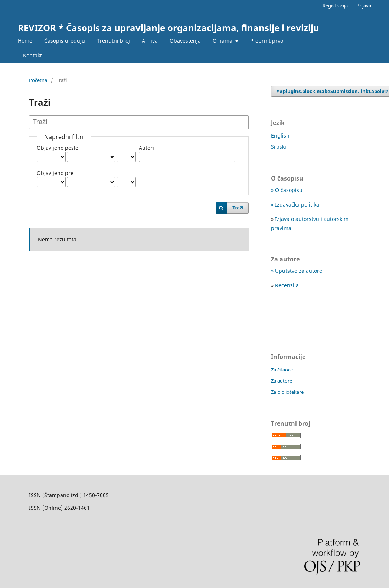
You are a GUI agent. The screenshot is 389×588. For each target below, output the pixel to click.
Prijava (364, 6)
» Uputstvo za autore (297, 271)
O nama (223, 41)
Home (25, 41)
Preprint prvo (267, 41)
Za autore (282, 381)
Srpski (279, 147)
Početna (38, 80)
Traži (238, 208)
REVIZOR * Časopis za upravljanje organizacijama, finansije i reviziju (169, 28)
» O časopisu (287, 190)
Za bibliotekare (287, 392)
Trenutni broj (113, 41)
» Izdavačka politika (295, 204)
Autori (146, 148)
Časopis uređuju (65, 41)
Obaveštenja (185, 41)
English (280, 136)
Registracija (335, 6)
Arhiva (150, 41)
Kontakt (32, 55)
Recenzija (287, 285)
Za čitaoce (282, 370)
